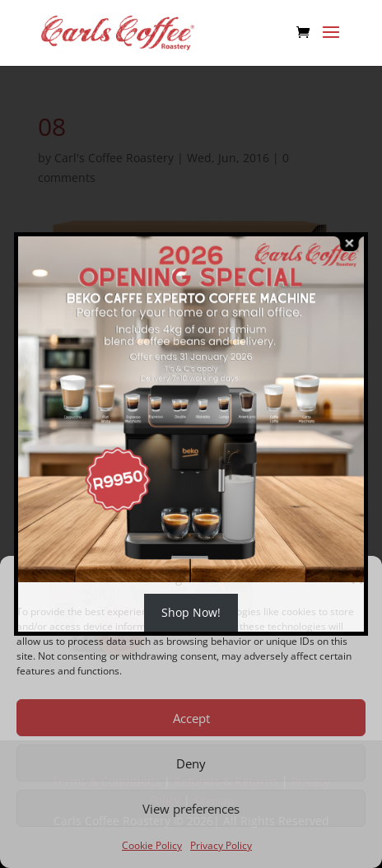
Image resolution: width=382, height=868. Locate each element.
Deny (191, 763)
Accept (191, 718)
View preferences (191, 809)
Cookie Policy (152, 845)
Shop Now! (191, 612)
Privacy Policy (221, 845)
